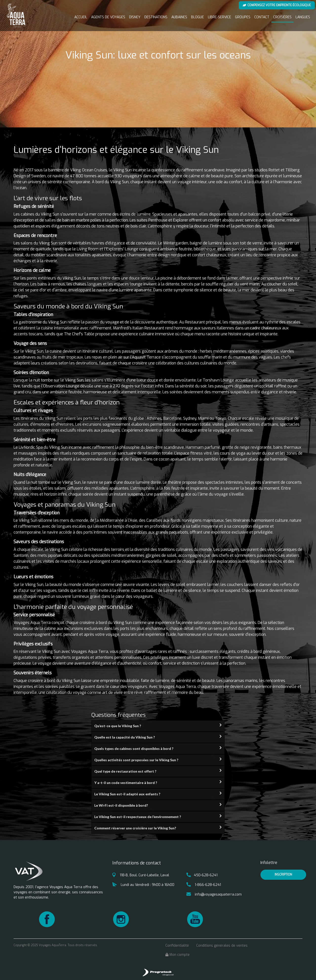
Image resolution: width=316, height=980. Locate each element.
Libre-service (219, 17)
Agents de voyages (108, 17)
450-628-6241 (202, 875)
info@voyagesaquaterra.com (214, 894)
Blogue (197, 17)
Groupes (243, 17)
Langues (303, 17)
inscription (283, 875)
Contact (262, 17)
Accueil (81, 17)
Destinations (156, 17)
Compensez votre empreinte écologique (277, 5)
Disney (135, 17)
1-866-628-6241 (204, 885)
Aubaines (179, 17)
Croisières (282, 17)
